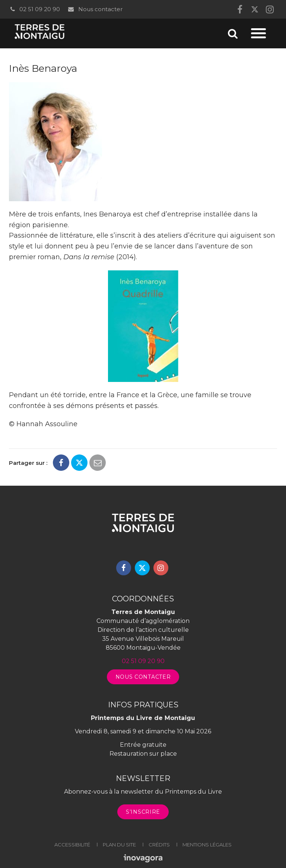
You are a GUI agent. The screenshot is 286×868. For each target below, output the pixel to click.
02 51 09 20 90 (34, 9)
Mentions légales (207, 845)
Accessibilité (72, 845)
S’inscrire (143, 812)
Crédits (159, 845)
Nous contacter (95, 9)
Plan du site (119, 845)
